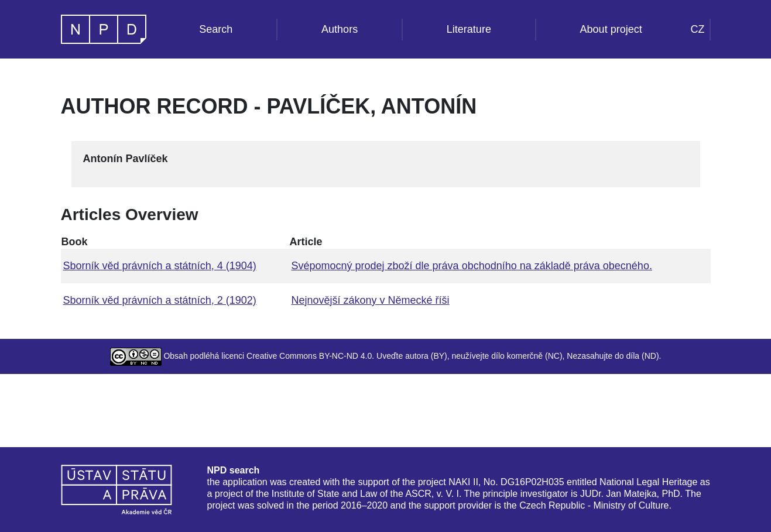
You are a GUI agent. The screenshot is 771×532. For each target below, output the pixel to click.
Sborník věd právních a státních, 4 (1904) (160, 266)
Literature (469, 29)
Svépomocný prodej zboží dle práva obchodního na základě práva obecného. (471, 266)
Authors (340, 29)
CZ (698, 29)
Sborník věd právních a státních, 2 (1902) (160, 300)
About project (611, 29)
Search (216, 29)
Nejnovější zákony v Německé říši (370, 300)
